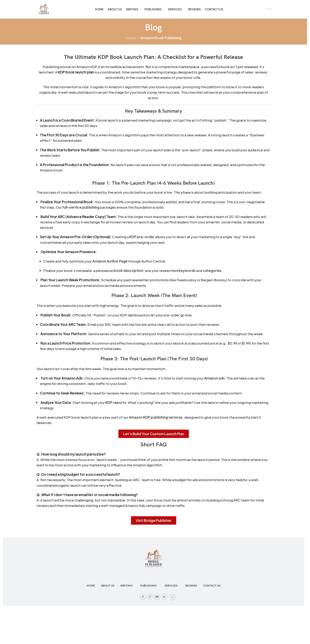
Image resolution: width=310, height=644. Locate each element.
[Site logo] (45, 10)
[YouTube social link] (157, 599)
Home (131, 40)
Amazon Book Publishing (161, 40)
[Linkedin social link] (164, 599)
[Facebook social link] (143, 599)
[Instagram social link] (150, 599)
